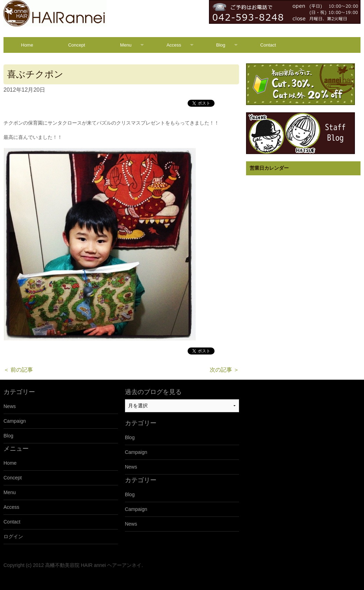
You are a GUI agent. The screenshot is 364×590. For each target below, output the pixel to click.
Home (27, 45)
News (10, 406)
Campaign (15, 421)
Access (174, 45)
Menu (126, 45)
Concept (77, 45)
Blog (221, 45)
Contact (268, 45)
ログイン (13, 536)
